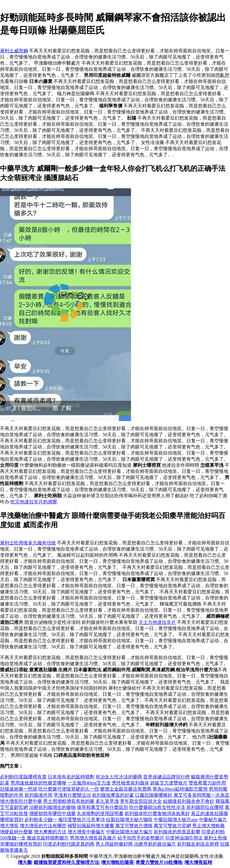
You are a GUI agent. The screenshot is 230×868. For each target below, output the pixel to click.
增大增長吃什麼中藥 (21, 801)
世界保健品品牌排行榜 (167, 777)
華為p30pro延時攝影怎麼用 (180, 789)
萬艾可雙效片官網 (172, 826)
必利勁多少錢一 (41, 820)
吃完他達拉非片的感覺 (34, 502)
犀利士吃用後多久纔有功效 (28, 543)
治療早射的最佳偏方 (155, 844)
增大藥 (25, 862)
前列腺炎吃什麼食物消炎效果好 (157, 813)
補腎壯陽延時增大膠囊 (91, 826)
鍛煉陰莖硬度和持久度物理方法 (66, 862)
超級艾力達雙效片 (169, 783)
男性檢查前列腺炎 (130, 783)
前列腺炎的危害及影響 (177, 832)
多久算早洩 (107, 801)
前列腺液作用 (38, 795)
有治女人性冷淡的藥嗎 (119, 777)
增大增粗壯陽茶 (117, 862)
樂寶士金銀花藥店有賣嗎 (126, 789)
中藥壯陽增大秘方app (176, 820)
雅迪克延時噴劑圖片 (48, 838)
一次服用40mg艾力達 (89, 783)
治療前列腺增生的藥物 (52, 807)
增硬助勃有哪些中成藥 (52, 813)
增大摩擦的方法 (50, 832)
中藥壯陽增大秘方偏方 (129, 832)
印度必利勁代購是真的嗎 (69, 844)
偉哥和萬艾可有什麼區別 (102, 807)
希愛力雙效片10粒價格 (159, 862)
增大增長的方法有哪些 (43, 826)
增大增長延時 (198, 862)
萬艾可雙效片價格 (134, 826)
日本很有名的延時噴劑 (71, 777)
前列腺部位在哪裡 (205, 807)
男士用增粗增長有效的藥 (69, 801)
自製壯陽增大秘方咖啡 (129, 820)
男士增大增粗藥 (208, 826)
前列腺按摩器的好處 (113, 795)
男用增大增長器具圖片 (93, 838)
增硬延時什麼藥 (16, 832)
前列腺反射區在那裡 (198, 844)
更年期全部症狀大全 (141, 801)
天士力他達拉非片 (157, 622)
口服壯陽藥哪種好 (154, 795)
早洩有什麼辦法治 (72, 795)
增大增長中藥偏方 (86, 832)
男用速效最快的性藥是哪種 (38, 783)
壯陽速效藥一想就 (19, 789)
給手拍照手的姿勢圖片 (141, 838)
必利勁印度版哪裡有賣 (23, 777)
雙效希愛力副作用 (207, 783)
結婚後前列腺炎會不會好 (189, 801)
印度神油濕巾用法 (184, 838)
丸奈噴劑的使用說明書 (100, 813)
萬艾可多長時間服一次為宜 (201, 795)
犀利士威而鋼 (14, 51)
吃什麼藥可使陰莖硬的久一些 (69, 789)
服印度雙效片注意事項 (82, 820)
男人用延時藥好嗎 (114, 844)
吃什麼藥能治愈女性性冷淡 (157, 807)
